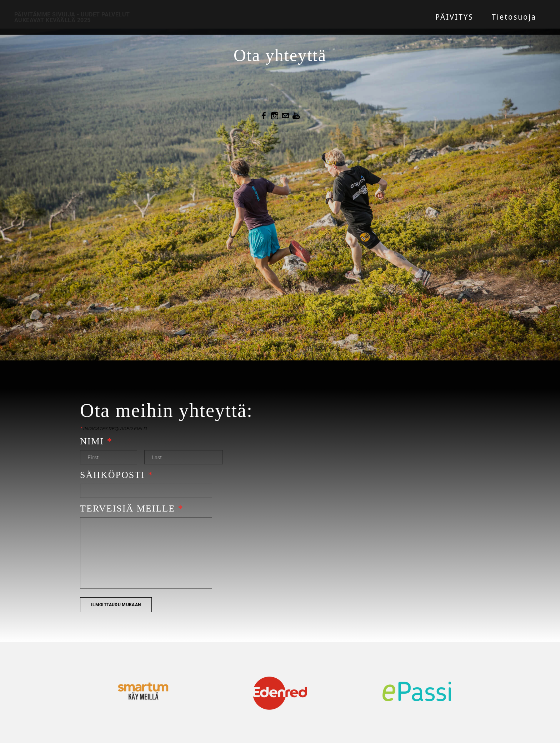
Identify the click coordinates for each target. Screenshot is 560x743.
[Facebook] (264, 116)
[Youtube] (296, 116)
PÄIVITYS (454, 17)
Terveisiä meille (132, 508)
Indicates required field (113, 429)
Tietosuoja (514, 17)
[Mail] (285, 116)
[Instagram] (275, 116)
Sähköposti (117, 475)
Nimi (96, 441)
